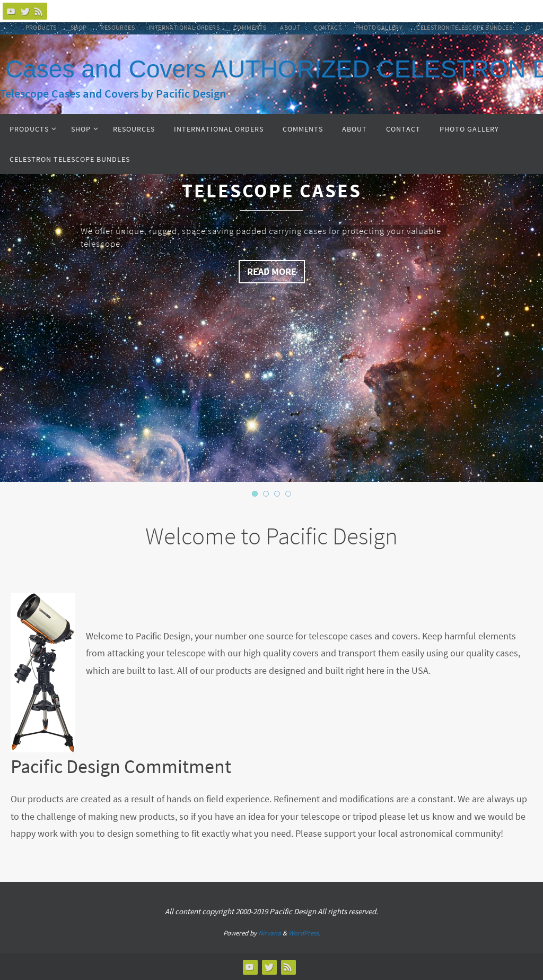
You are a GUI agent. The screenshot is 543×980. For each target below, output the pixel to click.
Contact (328, 27)
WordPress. (304, 933)
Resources (117, 27)
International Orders (184, 27)
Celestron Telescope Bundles (464, 27)
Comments (250, 27)
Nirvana (270, 933)
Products (41, 27)
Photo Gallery (379, 27)
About (290, 27)
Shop (79, 27)
